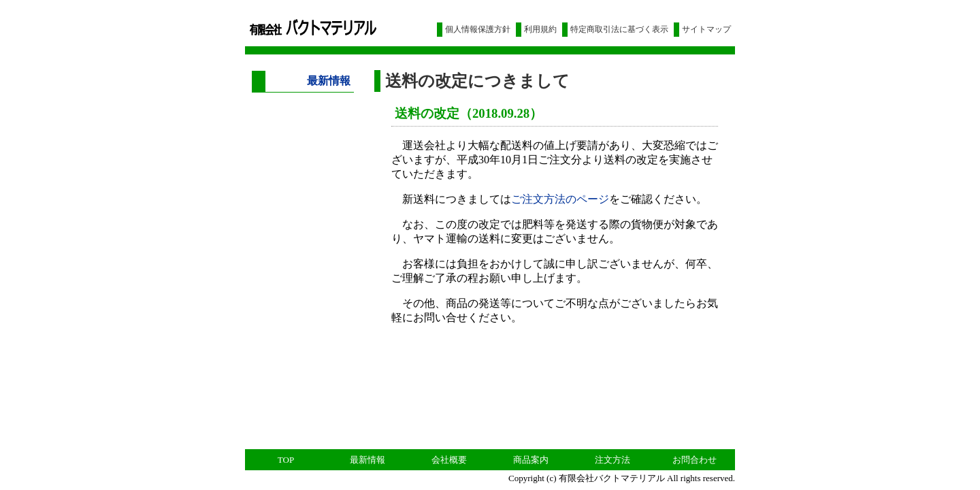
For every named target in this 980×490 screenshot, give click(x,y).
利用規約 (540, 29)
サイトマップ (706, 29)
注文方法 (612, 460)
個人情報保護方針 (478, 29)
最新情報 (367, 460)
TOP (286, 460)
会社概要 (449, 460)
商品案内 (531, 460)
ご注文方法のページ (560, 199)
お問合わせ (695, 460)
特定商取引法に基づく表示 (619, 29)
